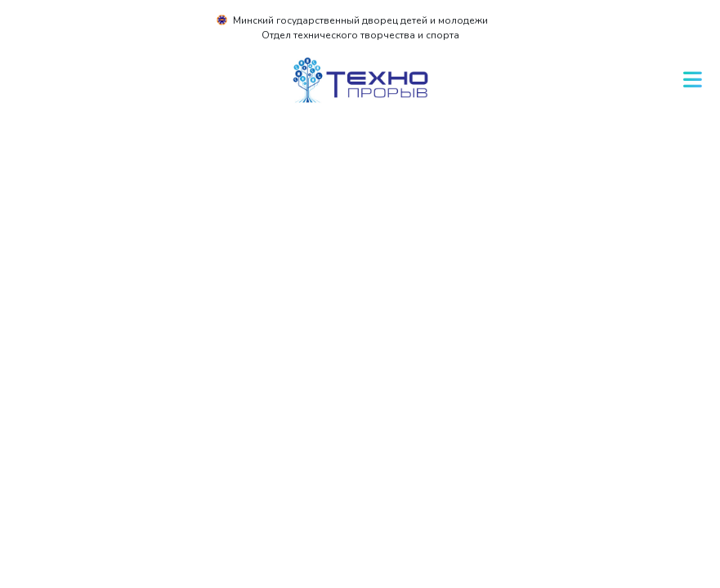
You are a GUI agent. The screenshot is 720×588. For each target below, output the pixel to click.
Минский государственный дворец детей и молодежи (360, 20)
